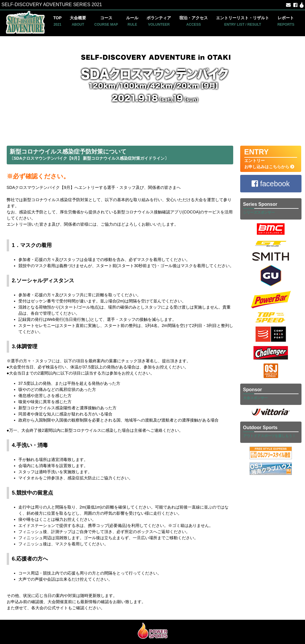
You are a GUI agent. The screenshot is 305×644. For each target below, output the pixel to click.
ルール (132, 21)
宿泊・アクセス (194, 21)
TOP (58, 21)
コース (106, 21)
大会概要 (78, 21)
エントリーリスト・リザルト (243, 21)
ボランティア (159, 21)
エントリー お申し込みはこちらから (271, 158)
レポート (286, 21)
